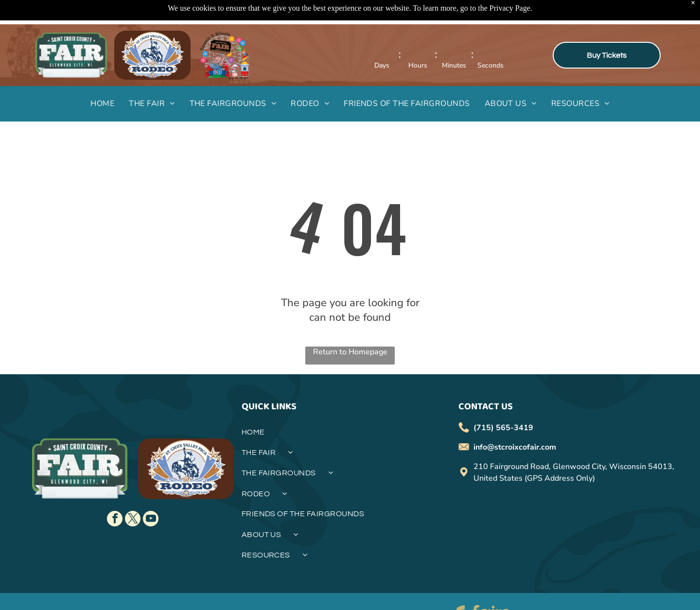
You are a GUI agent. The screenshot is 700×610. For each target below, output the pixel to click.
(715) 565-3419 (503, 403)
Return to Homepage (350, 328)
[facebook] (115, 496)
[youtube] (151, 496)
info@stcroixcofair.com (515, 423)
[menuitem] (102, 79)
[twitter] (133, 496)
